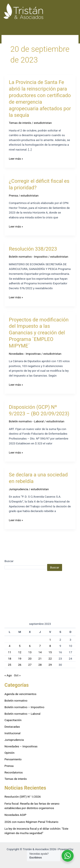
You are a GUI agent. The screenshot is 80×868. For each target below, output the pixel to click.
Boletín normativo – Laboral (22, 714)
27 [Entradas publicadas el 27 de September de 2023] (30, 665)
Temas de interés (20, 123)
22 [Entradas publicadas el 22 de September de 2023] (50, 659)
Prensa (13, 195)
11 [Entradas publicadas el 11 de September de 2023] (9, 652)
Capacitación (13, 720)
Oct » (17, 675)
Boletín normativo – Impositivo (24, 707)
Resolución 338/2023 (33, 249)
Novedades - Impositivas (25, 354)
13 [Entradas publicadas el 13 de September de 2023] (30, 652)
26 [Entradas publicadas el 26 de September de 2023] (20, 665)
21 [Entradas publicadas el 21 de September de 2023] (40, 659)
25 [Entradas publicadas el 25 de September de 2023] (9, 665)
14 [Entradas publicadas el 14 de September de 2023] (40, 652)
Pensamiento (13, 759)
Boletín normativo (16, 701)
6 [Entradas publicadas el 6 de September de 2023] (30, 646)
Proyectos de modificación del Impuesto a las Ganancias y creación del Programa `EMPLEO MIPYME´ (39, 333)
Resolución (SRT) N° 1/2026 (23, 797)
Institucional (12, 733)
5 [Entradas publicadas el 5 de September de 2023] (20, 646)
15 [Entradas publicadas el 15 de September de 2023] (50, 652)
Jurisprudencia (19, 489)
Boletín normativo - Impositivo (28, 257)
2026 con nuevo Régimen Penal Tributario (31, 822)
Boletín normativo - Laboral (26, 421)
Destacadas (12, 727)
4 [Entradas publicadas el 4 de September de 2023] (10, 646)
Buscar (9, 561)
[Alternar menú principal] (71, 12)
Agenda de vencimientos (20, 694)
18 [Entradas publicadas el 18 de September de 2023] (9, 659)
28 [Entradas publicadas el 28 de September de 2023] (40, 665)
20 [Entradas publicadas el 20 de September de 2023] (30, 659)
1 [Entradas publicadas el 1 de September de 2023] (50, 640)
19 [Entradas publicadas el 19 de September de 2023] (20, 659)
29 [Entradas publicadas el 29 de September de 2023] (50, 665)
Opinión (9, 753)
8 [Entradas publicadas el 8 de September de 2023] (50, 646)
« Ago (8, 675)
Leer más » (16, 159)
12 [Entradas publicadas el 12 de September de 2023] (20, 652)
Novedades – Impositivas (21, 746)
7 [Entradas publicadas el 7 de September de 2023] (40, 646)
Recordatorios (14, 772)
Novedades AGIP (15, 815)
